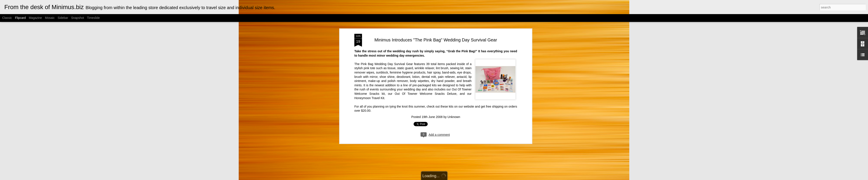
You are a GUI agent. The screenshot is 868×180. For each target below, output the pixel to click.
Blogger (464, 178)
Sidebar (63, 18)
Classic (7, 18)
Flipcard (20, 18)
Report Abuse (477, 178)
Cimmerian (440, 178)
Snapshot (78, 18)
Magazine (35, 18)
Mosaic (50, 18)
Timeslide (93, 18)
